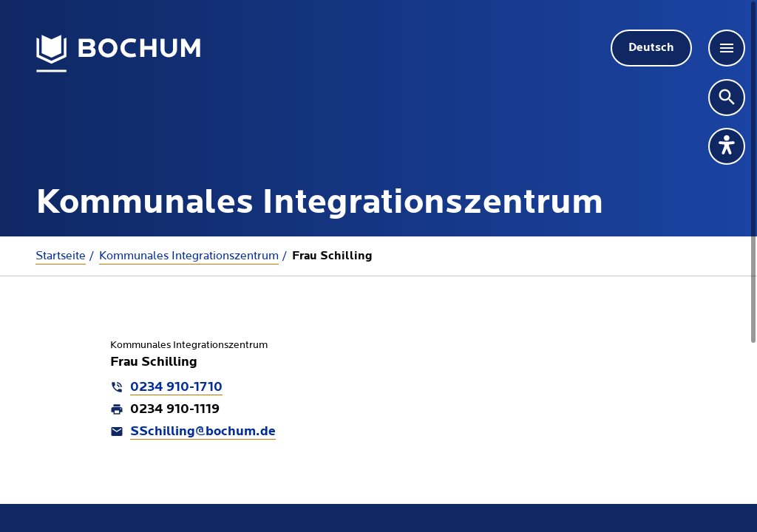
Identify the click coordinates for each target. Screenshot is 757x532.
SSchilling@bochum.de (203, 432)
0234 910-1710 (176, 388)
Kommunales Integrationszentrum (189, 256)
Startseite (61, 256)
